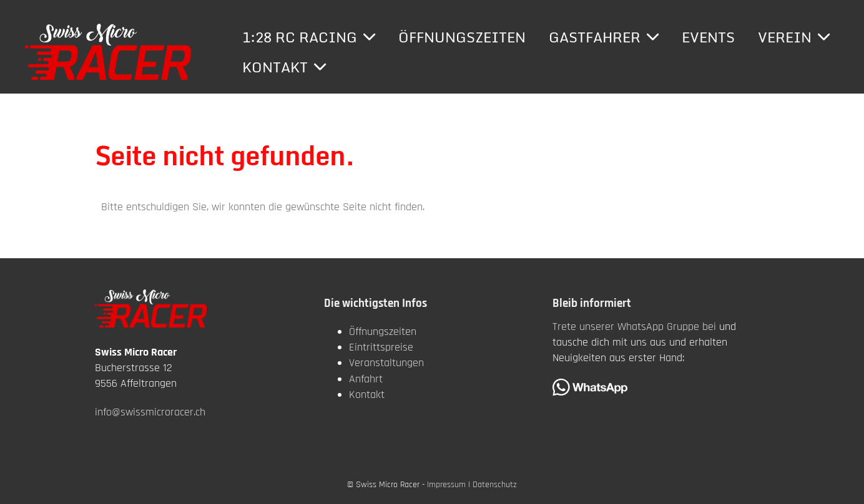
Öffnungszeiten (462, 37)
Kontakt (284, 67)
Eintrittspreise (381, 347)
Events (708, 37)
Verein (794, 37)
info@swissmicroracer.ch (150, 412)
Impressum (446, 485)
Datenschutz (495, 485)
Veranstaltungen (386, 363)
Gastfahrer (604, 37)
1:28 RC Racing (309, 37)
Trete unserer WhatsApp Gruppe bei (634, 327)
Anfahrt (366, 379)
